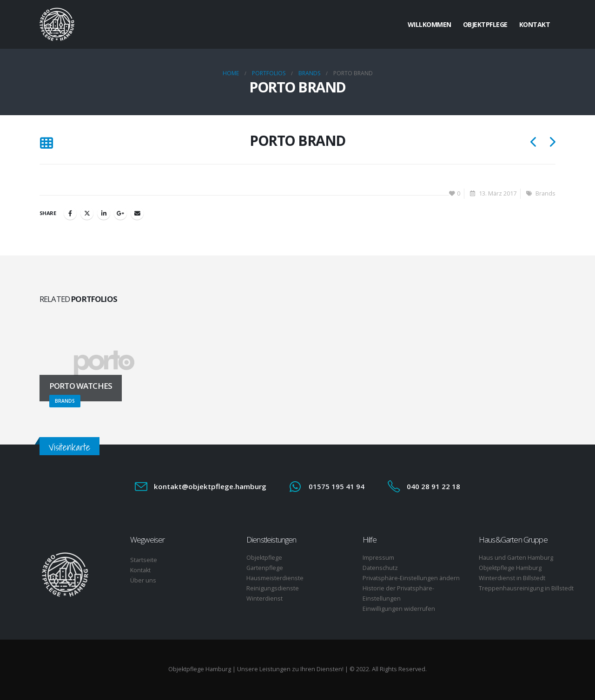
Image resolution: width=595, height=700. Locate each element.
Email (137, 213)
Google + (120, 213)
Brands (545, 193)
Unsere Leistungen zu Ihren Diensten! (290, 669)
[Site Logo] (57, 24)
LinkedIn (104, 213)
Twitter (87, 213)
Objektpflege (485, 24)
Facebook (70, 213)
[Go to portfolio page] (104, 363)
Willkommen (430, 24)
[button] (46, 144)
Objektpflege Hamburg (200, 669)
